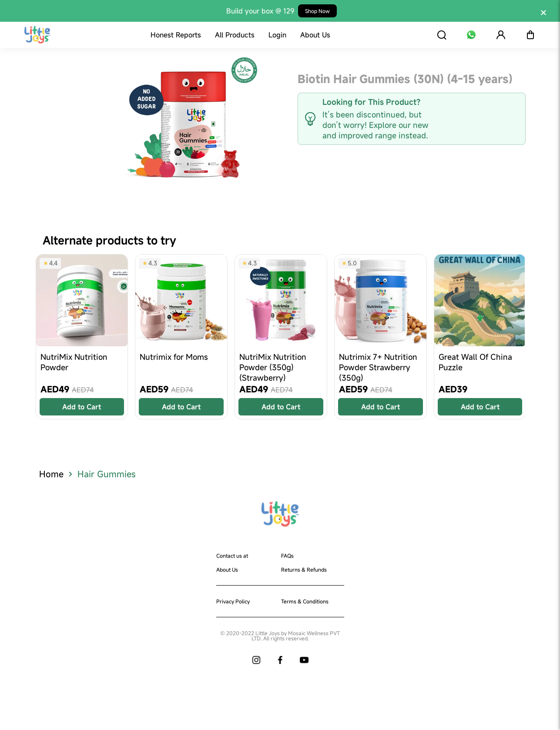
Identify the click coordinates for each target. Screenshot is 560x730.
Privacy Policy (233, 601)
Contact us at (232, 556)
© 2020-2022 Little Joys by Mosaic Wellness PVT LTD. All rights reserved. (280, 636)
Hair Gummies (107, 474)
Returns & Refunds (304, 569)
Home (51, 474)
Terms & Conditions (305, 601)
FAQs (287, 556)
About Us (227, 569)
